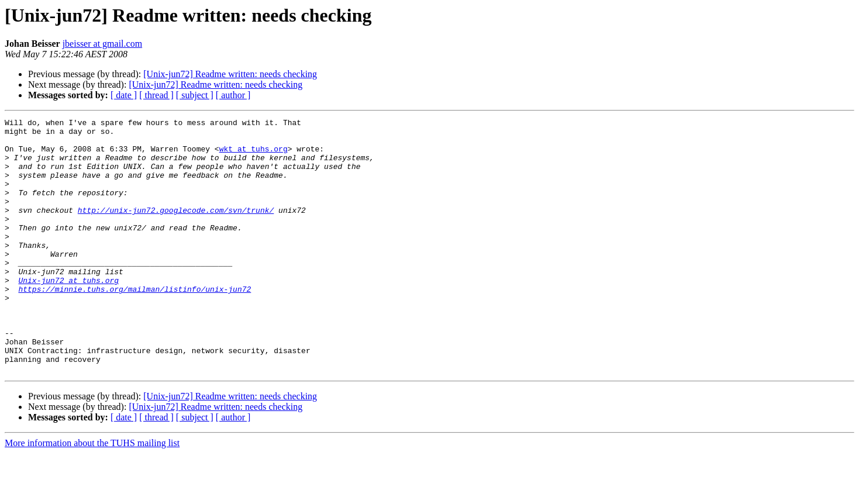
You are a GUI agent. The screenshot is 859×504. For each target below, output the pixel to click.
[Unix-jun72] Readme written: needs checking (230, 74)
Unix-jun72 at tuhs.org (68, 313)
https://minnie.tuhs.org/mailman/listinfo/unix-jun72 (134, 324)
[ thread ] (156, 95)
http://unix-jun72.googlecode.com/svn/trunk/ (176, 229)
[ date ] (124, 95)
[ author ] (233, 95)
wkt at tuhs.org (253, 156)
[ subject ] (195, 95)
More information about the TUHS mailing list (92, 494)
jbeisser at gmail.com (102, 44)
